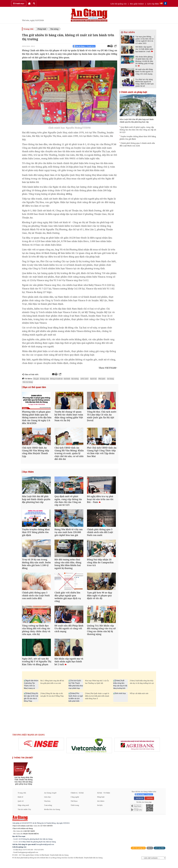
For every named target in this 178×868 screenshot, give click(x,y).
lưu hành (67, 379)
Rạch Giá (93, 379)
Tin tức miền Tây (24, 815)
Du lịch (100, 811)
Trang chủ (28, 29)
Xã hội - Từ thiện (104, 799)
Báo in (150, 854)
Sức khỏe (101, 807)
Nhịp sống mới (23, 811)
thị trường (75, 379)
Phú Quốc (102, 379)
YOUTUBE (149, 804)
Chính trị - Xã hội (77, 799)
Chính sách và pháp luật (134, 92)
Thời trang (75, 811)
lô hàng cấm (44, 379)
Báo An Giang (28, 382)
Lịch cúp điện (153, 4)
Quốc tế (21, 807)
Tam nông (48, 811)
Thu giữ (36, 379)
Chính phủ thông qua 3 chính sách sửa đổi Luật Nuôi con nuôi (137, 144)
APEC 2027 (84, 379)
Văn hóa (47, 807)
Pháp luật (42, 29)
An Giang (110, 379)
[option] (41, 750)
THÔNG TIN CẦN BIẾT (23, 764)
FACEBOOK (139, 804)
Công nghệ (75, 803)
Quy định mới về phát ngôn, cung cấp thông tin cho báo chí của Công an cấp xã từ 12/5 (138, 130)
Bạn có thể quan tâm (35, 387)
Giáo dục (48, 803)
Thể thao (74, 807)
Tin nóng (54, 29)
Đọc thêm (28, 473)
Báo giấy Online (137, 4)
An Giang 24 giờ (50, 799)
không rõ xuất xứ (56, 379)
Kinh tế (20, 803)
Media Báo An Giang (52, 815)
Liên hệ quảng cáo (119, 4)
